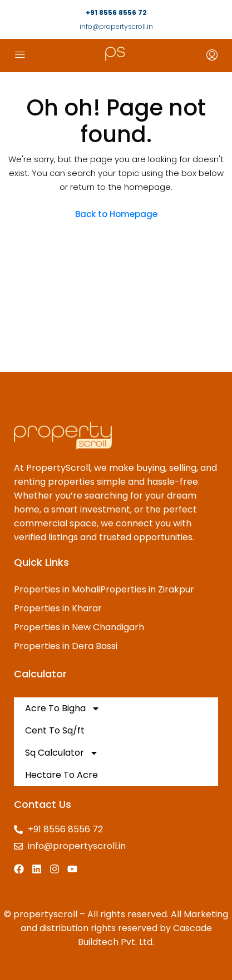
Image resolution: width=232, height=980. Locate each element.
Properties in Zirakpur (147, 589)
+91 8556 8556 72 (116, 12)
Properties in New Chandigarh (79, 627)
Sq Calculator (62, 753)
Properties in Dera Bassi (66, 646)
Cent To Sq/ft (55, 730)
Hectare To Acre (61, 775)
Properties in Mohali (57, 589)
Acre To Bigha (63, 708)
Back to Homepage (116, 214)
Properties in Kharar (58, 608)
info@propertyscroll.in (116, 26)
